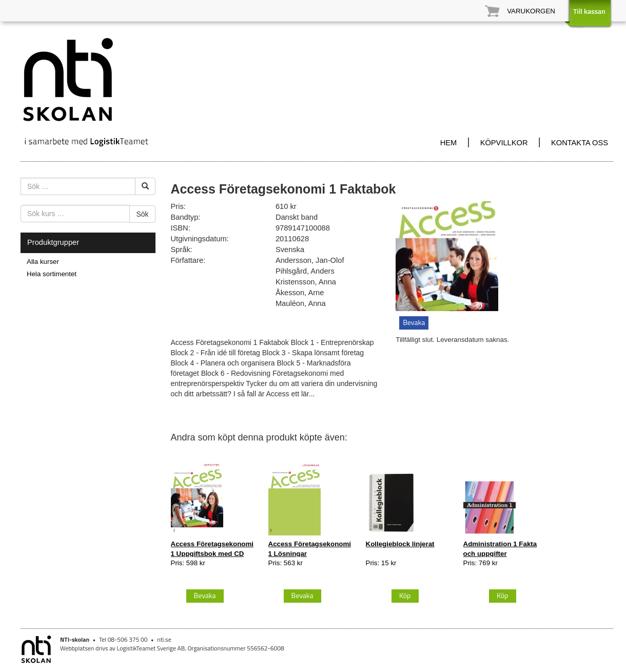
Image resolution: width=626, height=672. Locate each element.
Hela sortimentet (52, 274)
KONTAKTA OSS (580, 143)
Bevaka (414, 322)
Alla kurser (43, 262)
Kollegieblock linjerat (400, 544)
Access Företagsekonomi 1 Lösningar (310, 549)
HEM (449, 143)
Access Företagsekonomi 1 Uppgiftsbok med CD (212, 549)
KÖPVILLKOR (504, 143)
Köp (405, 595)
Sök (142, 214)
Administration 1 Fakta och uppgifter (500, 549)
